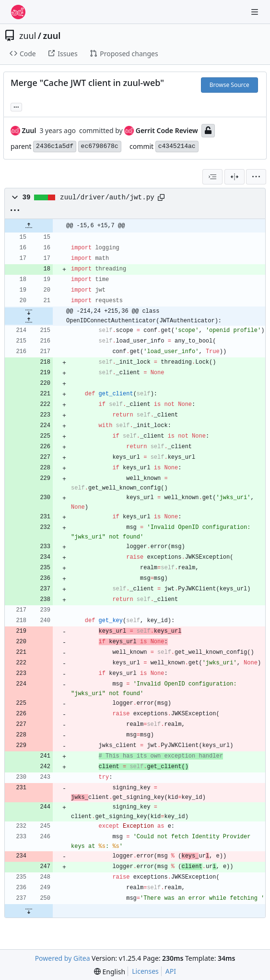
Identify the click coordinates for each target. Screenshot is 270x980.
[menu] (256, 177)
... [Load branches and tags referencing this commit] (16, 106)
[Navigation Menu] (256, 12)
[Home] (18, 12)
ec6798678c (100, 146)
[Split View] (235, 177)
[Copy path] (161, 197)
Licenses (145, 971)
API (171, 971)
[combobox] (212, 177)
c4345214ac (177, 146)
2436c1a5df (55, 146)
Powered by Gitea (63, 958)
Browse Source (229, 85)
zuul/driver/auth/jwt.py (107, 197)
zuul (28, 36)
